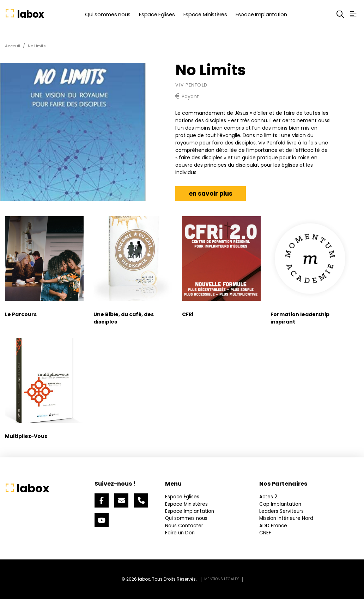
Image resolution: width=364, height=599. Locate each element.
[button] (340, 14)
